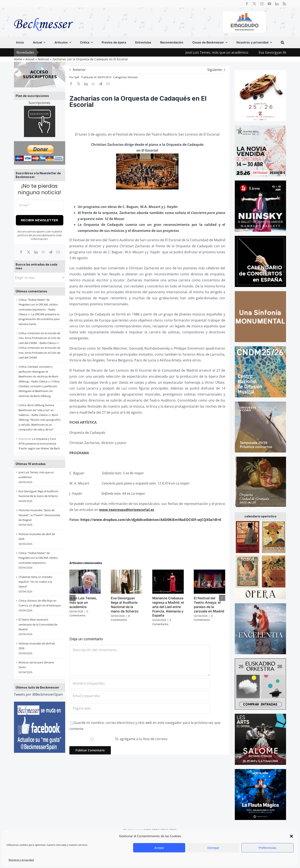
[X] (29, 252)
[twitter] (254, 4)
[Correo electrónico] (58, 252)
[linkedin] (277, 4)
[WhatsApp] (43, 252)
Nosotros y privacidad (21, 860)
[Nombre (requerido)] (140, 683)
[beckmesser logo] (43, 15)
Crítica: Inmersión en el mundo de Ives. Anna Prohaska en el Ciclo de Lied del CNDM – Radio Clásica (39, 338)
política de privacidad (33, 235)
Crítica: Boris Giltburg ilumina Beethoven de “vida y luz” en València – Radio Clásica (36, 410)
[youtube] (269, 4)
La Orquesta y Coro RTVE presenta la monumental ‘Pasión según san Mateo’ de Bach (39, 444)
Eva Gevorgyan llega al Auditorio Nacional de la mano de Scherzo (125, 605)
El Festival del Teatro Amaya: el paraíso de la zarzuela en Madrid (209, 605)
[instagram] (262, 4)
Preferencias (267, 848)
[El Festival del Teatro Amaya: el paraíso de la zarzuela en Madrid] (209, 572)
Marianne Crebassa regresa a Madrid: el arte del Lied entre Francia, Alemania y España (168, 607)
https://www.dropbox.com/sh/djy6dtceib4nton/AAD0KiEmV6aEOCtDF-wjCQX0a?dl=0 (151, 520)
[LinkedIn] (36, 252)
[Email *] (40, 205)
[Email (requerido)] (140, 696)
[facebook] (247, 4)
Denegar (213, 848)
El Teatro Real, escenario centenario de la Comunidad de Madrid (38, 624)
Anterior (79, 70)
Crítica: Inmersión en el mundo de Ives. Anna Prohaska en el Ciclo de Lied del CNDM (39, 353)
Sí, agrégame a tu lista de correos (119, 739)
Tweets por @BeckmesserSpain (38, 694)
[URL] (140, 708)
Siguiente (215, 70)
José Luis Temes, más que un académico (227, 52)
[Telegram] (51, 252)
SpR (77, 77)
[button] (291, 836)
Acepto (159, 848)
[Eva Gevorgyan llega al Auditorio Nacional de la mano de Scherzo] (127, 572)
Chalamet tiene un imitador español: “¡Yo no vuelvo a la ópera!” (36, 582)
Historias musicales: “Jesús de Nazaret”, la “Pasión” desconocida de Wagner (39, 515)
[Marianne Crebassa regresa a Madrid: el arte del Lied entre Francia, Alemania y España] (168, 572)
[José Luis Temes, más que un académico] (85, 572)
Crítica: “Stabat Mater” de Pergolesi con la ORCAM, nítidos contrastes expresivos (38, 558)
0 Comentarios (79, 613)
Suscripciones (39, 103)
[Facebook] (21, 252)
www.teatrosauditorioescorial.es (127, 510)
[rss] (284, 4)
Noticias (133, 77)
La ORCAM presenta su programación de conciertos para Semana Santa (39, 319)
